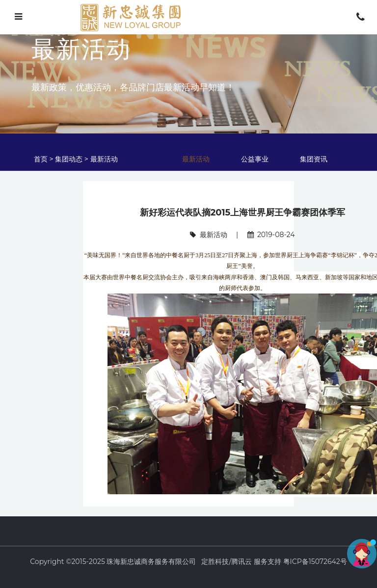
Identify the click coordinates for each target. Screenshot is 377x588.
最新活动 (104, 159)
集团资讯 (314, 159)
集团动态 (69, 159)
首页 (42, 159)
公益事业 (255, 159)
